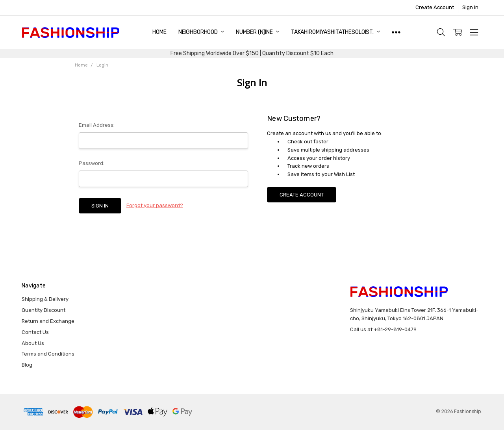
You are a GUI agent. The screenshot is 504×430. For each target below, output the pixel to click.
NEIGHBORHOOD (201, 32)
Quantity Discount (44, 310)
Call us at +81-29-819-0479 (383, 329)
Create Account (435, 7)
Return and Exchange (48, 321)
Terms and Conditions (48, 354)
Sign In (470, 7)
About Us (33, 343)
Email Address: (97, 125)
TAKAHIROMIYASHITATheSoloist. (335, 32)
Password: (92, 163)
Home (159, 32)
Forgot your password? (155, 205)
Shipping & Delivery (45, 299)
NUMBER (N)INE (258, 32)
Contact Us (35, 332)
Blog (27, 365)
